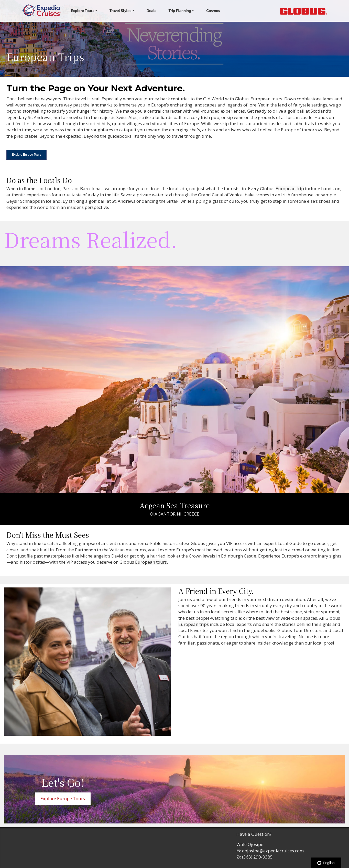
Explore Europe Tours (26, 155)
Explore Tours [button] (83, 11)
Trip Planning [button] (180, 11)
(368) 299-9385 (257, 857)
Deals (151, 11)
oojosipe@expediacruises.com (273, 851)
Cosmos (213, 11)
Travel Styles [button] (121, 11)
